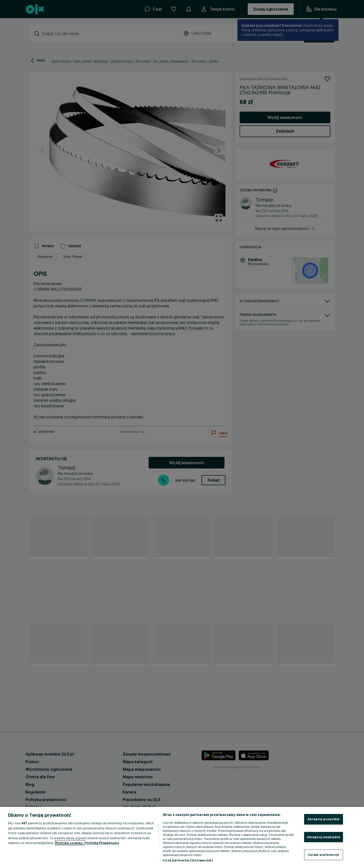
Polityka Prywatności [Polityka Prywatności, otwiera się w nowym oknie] (102, 843)
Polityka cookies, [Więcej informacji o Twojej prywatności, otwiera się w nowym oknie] (70, 843)
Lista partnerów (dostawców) (188, 860)
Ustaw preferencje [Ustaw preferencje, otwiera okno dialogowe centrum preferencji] (324, 855)
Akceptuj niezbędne (324, 837)
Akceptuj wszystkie (323, 819)
